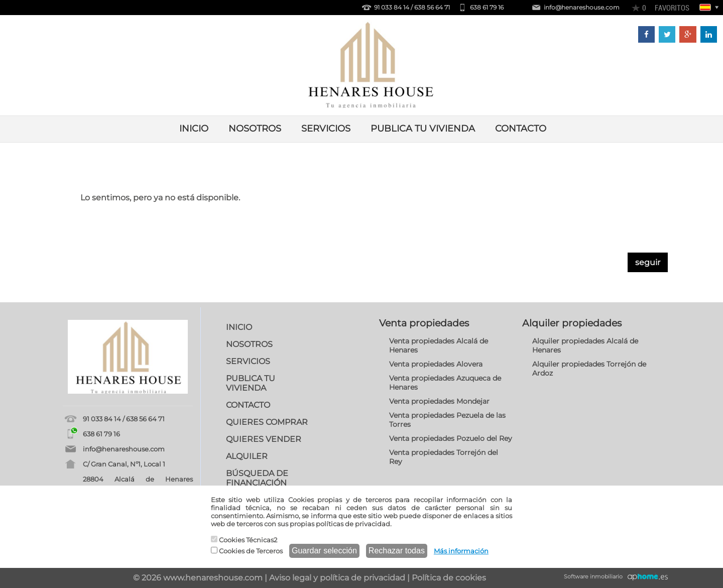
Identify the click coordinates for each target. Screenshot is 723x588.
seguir (648, 262)
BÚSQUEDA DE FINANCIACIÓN (257, 478)
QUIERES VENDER (264, 439)
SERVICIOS (326, 129)
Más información (461, 551)
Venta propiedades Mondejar (439, 401)
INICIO (194, 129)
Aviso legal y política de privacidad (337, 578)
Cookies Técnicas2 (244, 540)
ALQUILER (247, 456)
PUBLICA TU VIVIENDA (423, 129)
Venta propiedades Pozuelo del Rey (451, 438)
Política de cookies (449, 578)
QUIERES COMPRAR (267, 422)
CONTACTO (521, 129)
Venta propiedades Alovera (436, 364)
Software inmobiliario (593, 576)
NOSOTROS (255, 129)
